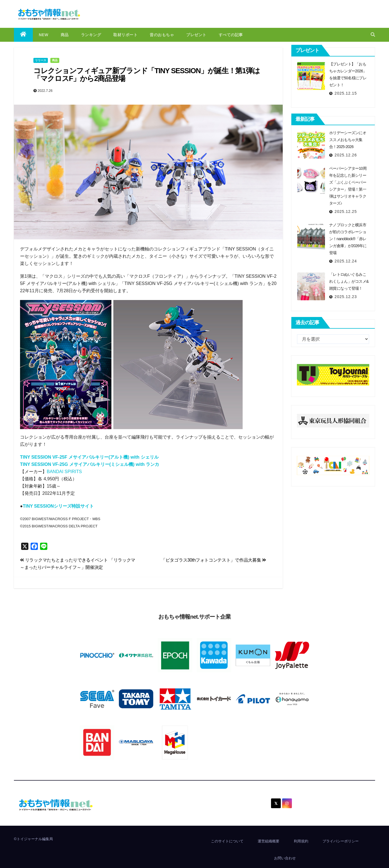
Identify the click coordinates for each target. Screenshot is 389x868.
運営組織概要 (269, 841)
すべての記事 (231, 35)
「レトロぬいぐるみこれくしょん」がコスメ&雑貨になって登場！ (349, 281)
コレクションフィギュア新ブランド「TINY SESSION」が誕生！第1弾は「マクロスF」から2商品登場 (147, 75)
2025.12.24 (346, 261)
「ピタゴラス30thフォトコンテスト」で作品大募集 (214, 560)
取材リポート (125, 35)
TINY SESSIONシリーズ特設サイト (58, 506)
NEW (44, 35)
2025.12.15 (346, 93)
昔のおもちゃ (162, 35)
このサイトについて (227, 841)
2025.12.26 (346, 155)
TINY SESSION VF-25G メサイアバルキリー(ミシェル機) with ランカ (90, 464)
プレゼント (196, 35)
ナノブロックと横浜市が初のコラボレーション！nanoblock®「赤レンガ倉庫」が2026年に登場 (348, 239)
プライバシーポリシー (341, 841)
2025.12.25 (346, 212)
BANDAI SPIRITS (64, 472)
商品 (65, 35)
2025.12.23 (346, 297)
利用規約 (301, 841)
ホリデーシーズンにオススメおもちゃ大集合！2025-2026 (348, 140)
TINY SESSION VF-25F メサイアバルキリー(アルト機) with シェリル (89, 457)
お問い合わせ (285, 858)
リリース (41, 60)
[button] (373, 35)
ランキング (91, 35)
